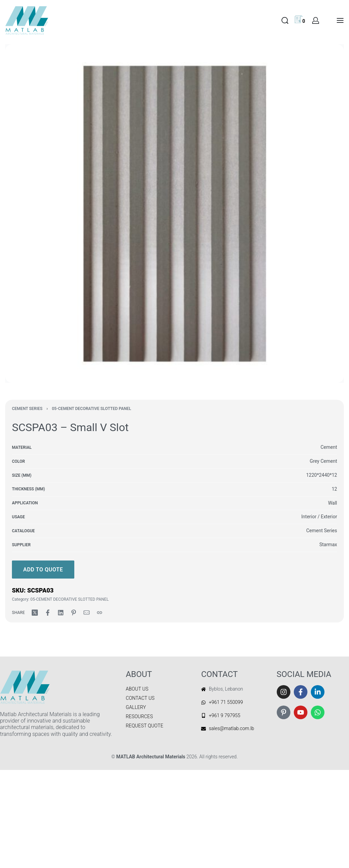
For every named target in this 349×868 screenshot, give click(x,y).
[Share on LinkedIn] (61, 613)
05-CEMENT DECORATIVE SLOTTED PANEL (92, 409)
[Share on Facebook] (48, 613)
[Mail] (87, 613)
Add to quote (43, 570)
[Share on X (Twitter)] (35, 613)
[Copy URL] (100, 613)
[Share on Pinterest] (74, 613)
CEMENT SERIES (27, 409)
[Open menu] (340, 20)
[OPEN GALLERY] (174, 214)
